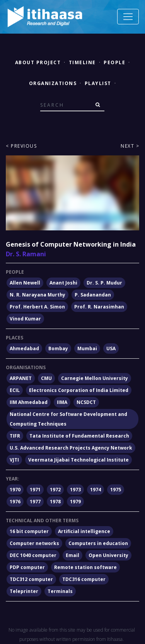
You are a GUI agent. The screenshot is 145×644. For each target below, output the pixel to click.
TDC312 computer (31, 579)
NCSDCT (86, 402)
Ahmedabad (24, 348)
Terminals (60, 591)
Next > (130, 146)
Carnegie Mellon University (95, 378)
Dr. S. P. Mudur (104, 283)
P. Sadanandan (93, 295)
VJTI (14, 460)
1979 (75, 502)
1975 (116, 490)
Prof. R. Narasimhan (99, 307)
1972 (55, 490)
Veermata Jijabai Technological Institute (78, 460)
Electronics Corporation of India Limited (79, 390)
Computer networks (34, 543)
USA (111, 348)
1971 (35, 490)
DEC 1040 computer (33, 555)
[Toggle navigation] (128, 17)
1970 (15, 490)
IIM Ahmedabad (29, 402)
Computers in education (98, 543)
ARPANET (21, 378)
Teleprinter (24, 591)
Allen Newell (25, 283)
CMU (46, 378)
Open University (108, 555)
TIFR (15, 436)
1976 (15, 502)
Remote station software (85, 567)
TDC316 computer (84, 579)
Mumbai (87, 348)
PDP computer (27, 567)
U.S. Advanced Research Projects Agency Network (71, 448)
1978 (55, 502)
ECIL (15, 390)
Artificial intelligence (84, 531)
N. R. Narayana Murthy (38, 295)
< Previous (21, 146)
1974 (96, 490)
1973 (75, 490)
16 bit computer (29, 531)
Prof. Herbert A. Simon (37, 307)
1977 (35, 502)
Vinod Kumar (25, 319)
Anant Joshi (63, 283)
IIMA (62, 402)
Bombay (58, 348)
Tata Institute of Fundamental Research (79, 436)
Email (72, 555)
